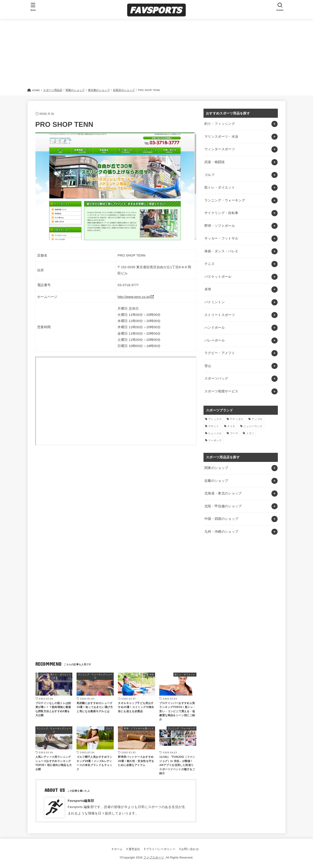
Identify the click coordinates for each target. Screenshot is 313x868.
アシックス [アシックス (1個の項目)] (215, 419)
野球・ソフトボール (220, 226)
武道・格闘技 (215, 162)
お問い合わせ (190, 849)
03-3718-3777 (128, 285)
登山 (208, 366)
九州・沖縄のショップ (221, 532)
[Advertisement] (157, 55)
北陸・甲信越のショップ (223, 506)
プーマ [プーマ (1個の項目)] (234, 433)
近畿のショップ (216, 481)
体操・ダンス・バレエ (221, 251)
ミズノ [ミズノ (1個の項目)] (250, 433)
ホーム (118, 849)
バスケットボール (218, 277)
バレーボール (215, 340)
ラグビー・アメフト (220, 353)
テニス (209, 264)
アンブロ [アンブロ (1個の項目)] (257, 419)
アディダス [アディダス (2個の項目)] (237, 419)
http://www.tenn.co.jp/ (134, 297)
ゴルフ (209, 175)
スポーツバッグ (216, 378)
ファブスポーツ (154, 857)
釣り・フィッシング (220, 124)
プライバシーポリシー (161, 849)
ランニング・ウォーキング (225, 200)
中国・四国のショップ (221, 519)
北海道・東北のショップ (223, 493)
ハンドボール (215, 328)
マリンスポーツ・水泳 (221, 137)
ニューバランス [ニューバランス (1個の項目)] (253, 426)
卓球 (208, 289)
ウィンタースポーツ (220, 149)
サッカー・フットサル (221, 238)
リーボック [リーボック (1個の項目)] (215, 440)
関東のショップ (216, 468)
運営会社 (134, 849)
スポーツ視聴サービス (221, 391)
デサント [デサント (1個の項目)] (214, 426)
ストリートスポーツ (220, 315)
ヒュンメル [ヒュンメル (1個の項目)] (215, 433)
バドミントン (215, 302)
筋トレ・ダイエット (220, 187)
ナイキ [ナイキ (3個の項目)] (231, 426)
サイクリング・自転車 (221, 213)
